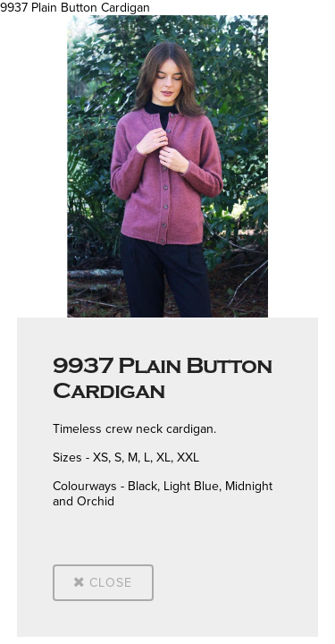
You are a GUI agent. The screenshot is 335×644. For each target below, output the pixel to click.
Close (103, 583)
